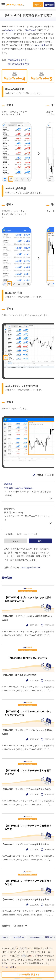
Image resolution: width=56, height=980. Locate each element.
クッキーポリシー (10, 967)
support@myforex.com (31, 568)
